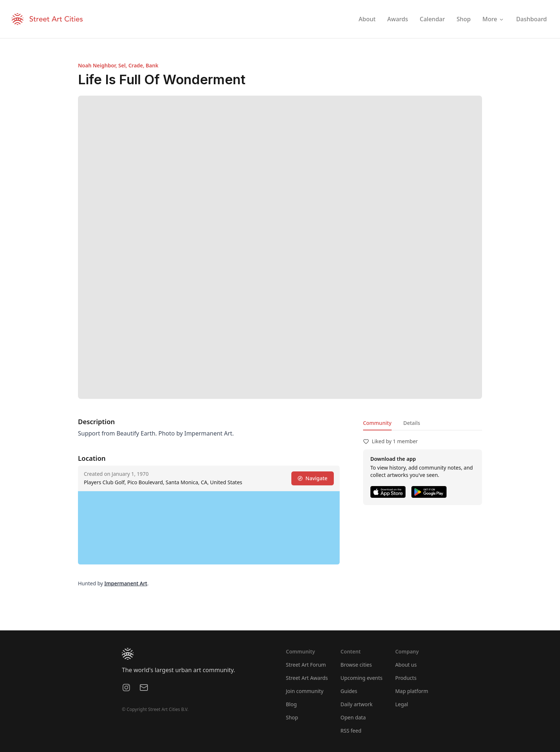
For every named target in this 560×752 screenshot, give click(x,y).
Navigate (313, 478)
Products (406, 678)
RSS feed (351, 731)
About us (406, 665)
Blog (291, 704)
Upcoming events (361, 678)
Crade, (137, 65)
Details (412, 423)
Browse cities (356, 665)
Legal (402, 704)
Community (377, 423)
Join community (305, 691)
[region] (209, 528)
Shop (292, 717)
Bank (152, 65)
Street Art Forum (306, 665)
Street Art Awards (307, 678)
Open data (353, 717)
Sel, (123, 65)
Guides (349, 691)
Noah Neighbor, (98, 65)
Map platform (412, 691)
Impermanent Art (126, 583)
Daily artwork (356, 704)
